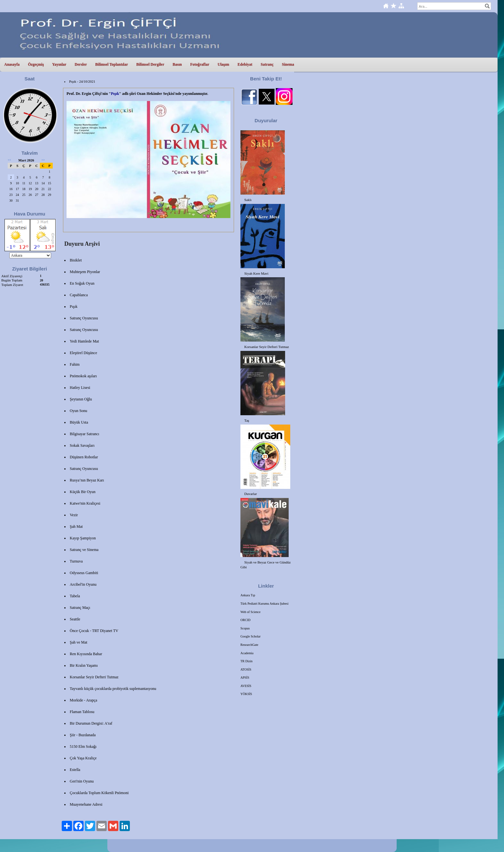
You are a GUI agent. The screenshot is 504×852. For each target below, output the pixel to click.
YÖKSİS (246, 694)
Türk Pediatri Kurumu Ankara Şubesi (264, 604)
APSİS (245, 678)
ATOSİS (246, 669)
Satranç (267, 64)
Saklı (248, 200)
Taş (247, 420)
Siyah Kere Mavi (256, 273)
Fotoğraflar (200, 64)
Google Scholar (251, 636)
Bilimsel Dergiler (150, 64)
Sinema (288, 64)
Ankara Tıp (248, 595)
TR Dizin (247, 661)
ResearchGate (249, 645)
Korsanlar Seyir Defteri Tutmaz (267, 347)
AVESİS (246, 686)
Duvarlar (251, 494)
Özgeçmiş (36, 64)
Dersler (81, 64)
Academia (247, 653)
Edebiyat (245, 64)
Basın (177, 64)
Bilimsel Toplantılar (112, 64)
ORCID (245, 620)
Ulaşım (223, 64)
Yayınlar (59, 64)
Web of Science (251, 612)
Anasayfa (12, 64)
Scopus (245, 628)
